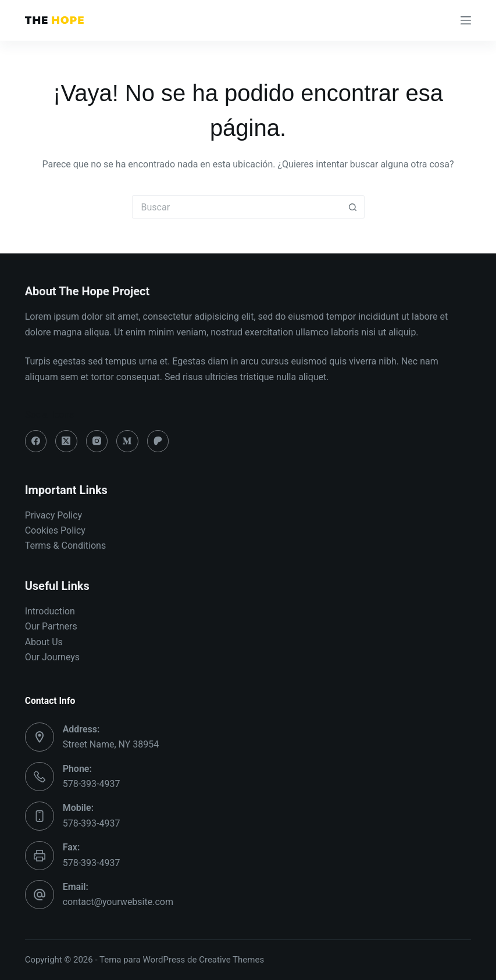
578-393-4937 (92, 784)
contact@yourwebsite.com (118, 902)
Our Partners (51, 626)
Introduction (50, 611)
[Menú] (466, 20)
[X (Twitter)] (66, 441)
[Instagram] (97, 441)
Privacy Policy (54, 515)
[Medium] (127, 441)
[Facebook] (36, 441)
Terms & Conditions (66, 546)
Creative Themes (231, 960)
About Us (44, 642)
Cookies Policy (55, 530)
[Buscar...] (237, 207)
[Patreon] (158, 441)
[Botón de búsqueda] (353, 207)
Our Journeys (52, 657)
